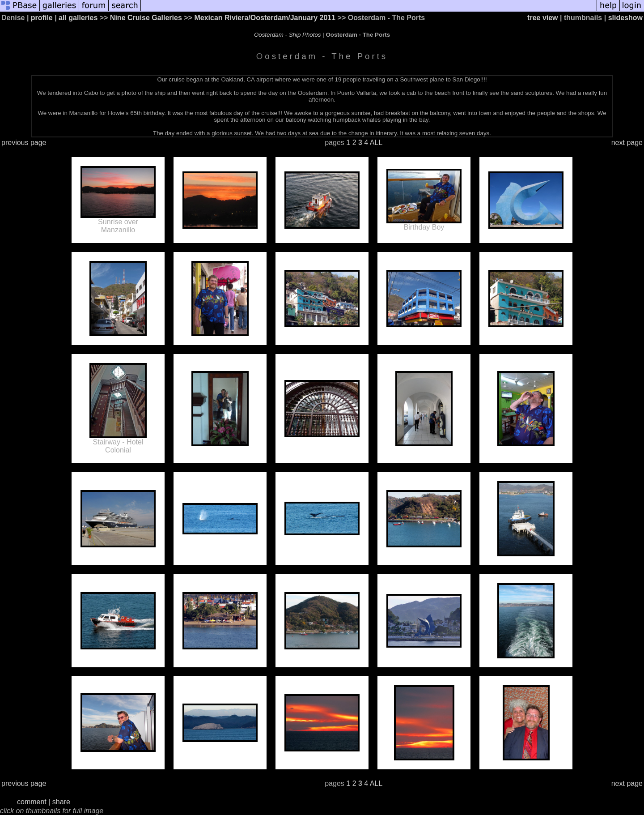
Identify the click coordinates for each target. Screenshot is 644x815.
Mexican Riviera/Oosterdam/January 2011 (265, 18)
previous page (24, 143)
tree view (542, 18)
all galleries (78, 18)
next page (627, 143)
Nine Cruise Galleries (146, 18)
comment (32, 802)
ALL (376, 143)
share (61, 802)
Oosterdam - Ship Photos (288, 35)
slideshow (625, 18)
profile (42, 18)
